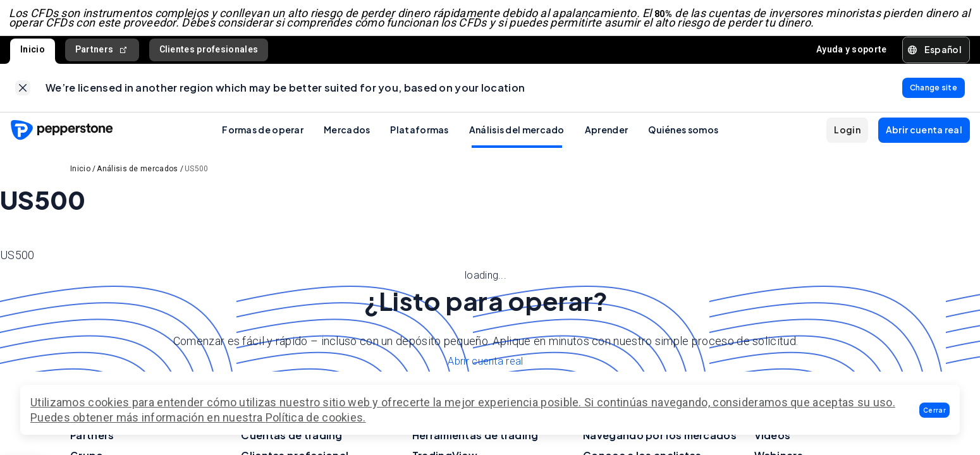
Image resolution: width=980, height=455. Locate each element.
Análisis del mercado (517, 135)
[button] (934, 410)
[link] (23, 92)
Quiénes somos (683, 135)
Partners (102, 53)
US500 (197, 174)
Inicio (33, 52)
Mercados (347, 135)
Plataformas (419, 135)
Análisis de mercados (137, 174)
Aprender (606, 135)
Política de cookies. (316, 417)
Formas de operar (263, 135)
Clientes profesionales (209, 52)
